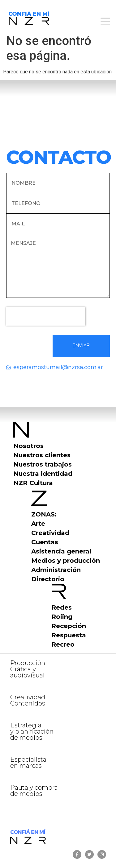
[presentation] (46, 316)
